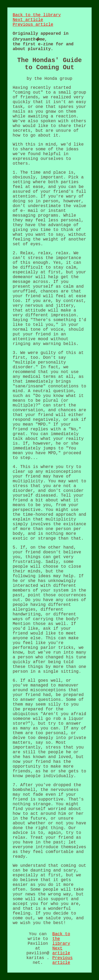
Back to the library (37, 15)
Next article (28, 20)
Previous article (33, 25)
